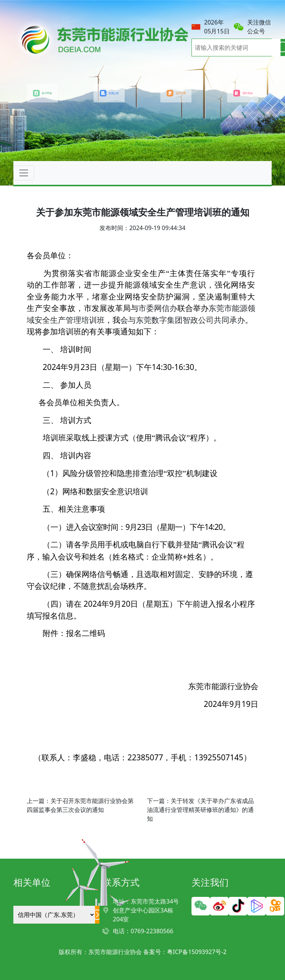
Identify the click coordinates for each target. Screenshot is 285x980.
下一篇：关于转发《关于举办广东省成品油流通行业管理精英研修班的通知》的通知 (200, 810)
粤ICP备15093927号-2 (197, 952)
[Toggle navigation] (24, 173)
